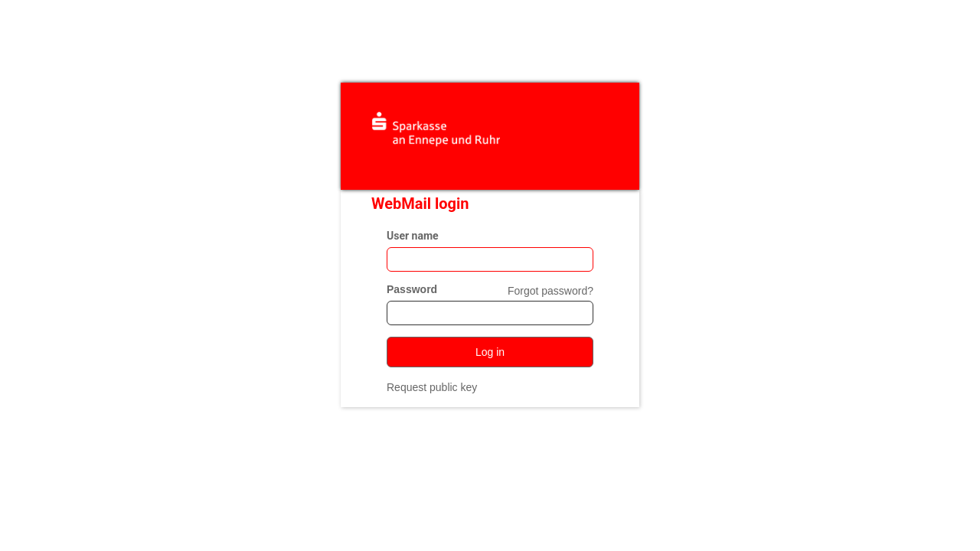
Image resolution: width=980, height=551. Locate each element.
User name (413, 236)
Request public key (432, 387)
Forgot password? (550, 291)
